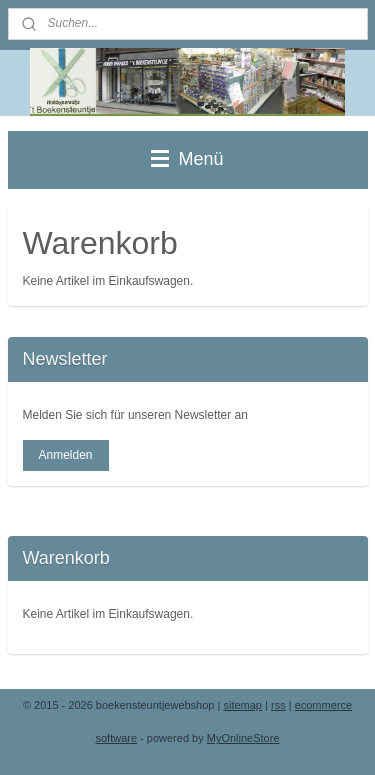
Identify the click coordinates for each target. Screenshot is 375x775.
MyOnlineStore (243, 738)
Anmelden (65, 455)
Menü (187, 159)
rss (278, 705)
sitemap (242, 705)
